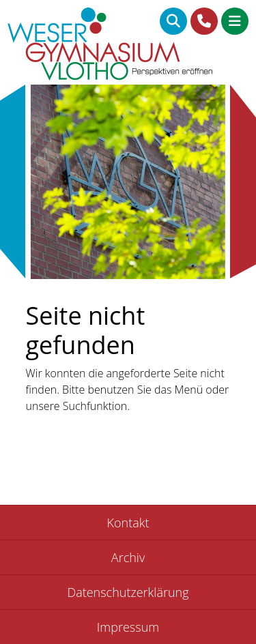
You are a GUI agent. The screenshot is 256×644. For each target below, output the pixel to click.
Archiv (128, 557)
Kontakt (128, 523)
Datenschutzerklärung (128, 592)
